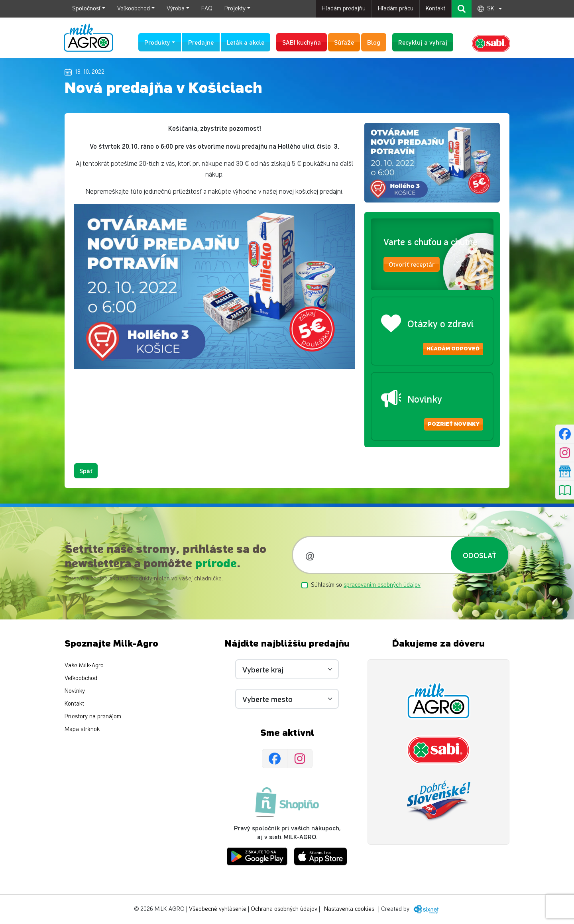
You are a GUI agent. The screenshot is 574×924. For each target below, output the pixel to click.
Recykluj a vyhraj (423, 42)
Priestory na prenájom (93, 717)
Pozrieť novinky (454, 424)
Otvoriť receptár (412, 264)
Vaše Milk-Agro (84, 666)
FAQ (207, 9)
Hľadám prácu (396, 9)
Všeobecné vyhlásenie (218, 909)
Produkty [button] (157, 42)
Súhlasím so (366, 585)
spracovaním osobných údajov (382, 585)
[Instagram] (300, 759)
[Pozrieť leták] (565, 490)
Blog (374, 42)
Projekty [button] (235, 9)
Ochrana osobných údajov (284, 909)
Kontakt (435, 9)
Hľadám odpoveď (453, 349)
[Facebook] (275, 759)
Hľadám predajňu (344, 9)
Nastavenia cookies (349, 909)
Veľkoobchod (81, 679)
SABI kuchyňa (302, 42)
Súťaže (344, 42)
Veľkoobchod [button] (134, 9)
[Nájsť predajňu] (565, 472)
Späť (86, 471)
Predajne (201, 42)
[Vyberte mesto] (287, 699)
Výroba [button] (176, 9)
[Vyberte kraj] (287, 670)
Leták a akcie (246, 42)
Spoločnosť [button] (86, 9)
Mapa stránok (82, 730)
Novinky (75, 691)
